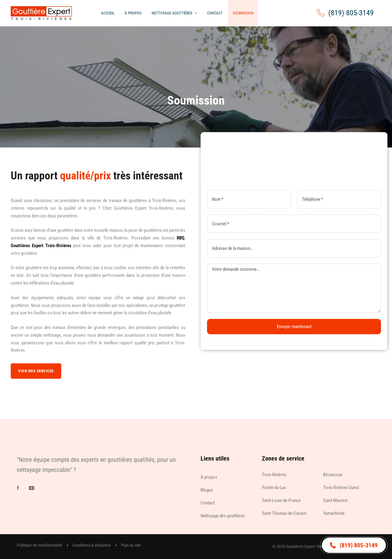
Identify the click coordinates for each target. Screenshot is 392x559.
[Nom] (249, 199)
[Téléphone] (339, 199)
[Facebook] (18, 488)
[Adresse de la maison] (294, 248)
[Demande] (294, 288)
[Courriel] (294, 224)
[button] (354, 545)
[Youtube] (32, 488)
